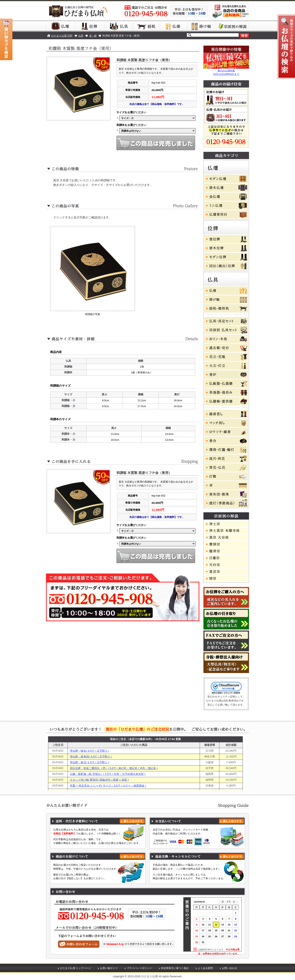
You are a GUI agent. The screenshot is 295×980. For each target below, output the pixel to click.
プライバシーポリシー (139, 968)
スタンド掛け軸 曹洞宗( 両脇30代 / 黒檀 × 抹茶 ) (99, 780)
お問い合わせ (229, 968)
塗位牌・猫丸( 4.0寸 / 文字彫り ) (89, 751)
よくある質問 (205, 968)
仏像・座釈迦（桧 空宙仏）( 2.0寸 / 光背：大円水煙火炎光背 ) (108, 774)
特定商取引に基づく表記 (175, 968)
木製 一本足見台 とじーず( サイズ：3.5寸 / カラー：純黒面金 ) (108, 786)
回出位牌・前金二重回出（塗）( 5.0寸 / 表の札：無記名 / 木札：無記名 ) (114, 768)
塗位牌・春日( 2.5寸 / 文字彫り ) (89, 762)
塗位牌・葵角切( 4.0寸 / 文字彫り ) (91, 757)
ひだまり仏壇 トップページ (76, 968)
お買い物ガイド (109, 968)
